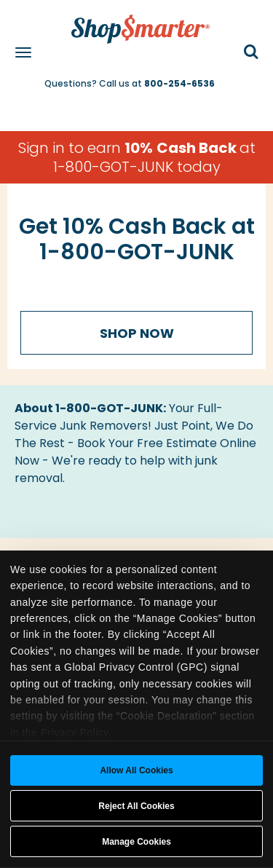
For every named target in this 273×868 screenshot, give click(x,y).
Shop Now (137, 333)
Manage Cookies (136, 842)
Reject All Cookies (136, 806)
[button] (251, 53)
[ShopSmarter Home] (137, 22)
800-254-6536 (179, 83)
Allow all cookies (136, 770)
